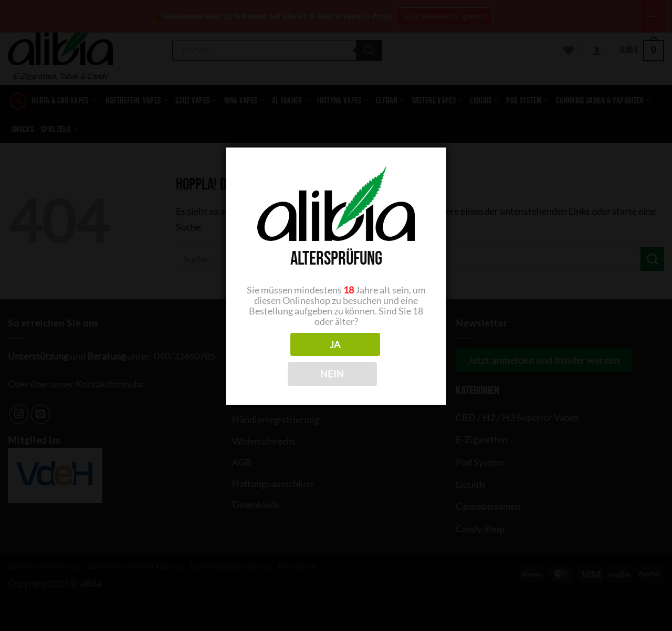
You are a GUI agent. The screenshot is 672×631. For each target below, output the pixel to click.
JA (335, 344)
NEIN (332, 374)
